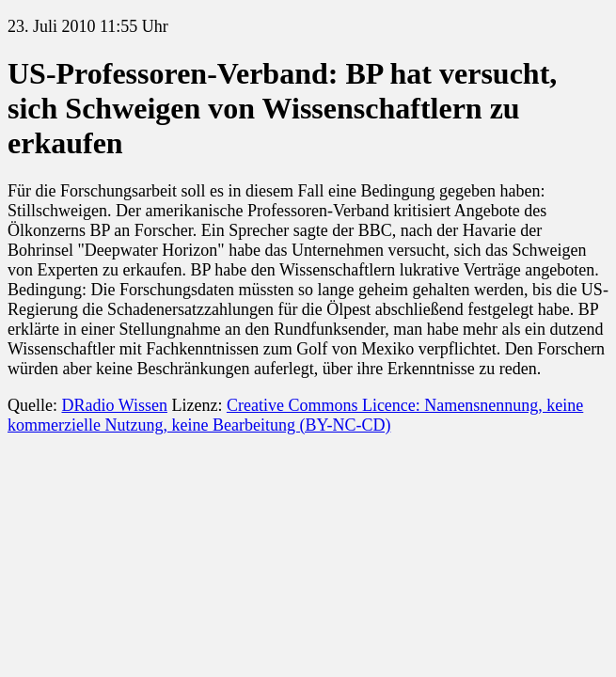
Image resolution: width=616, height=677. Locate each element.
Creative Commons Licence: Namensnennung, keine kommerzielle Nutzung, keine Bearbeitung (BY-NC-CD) (295, 415)
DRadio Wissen (114, 405)
